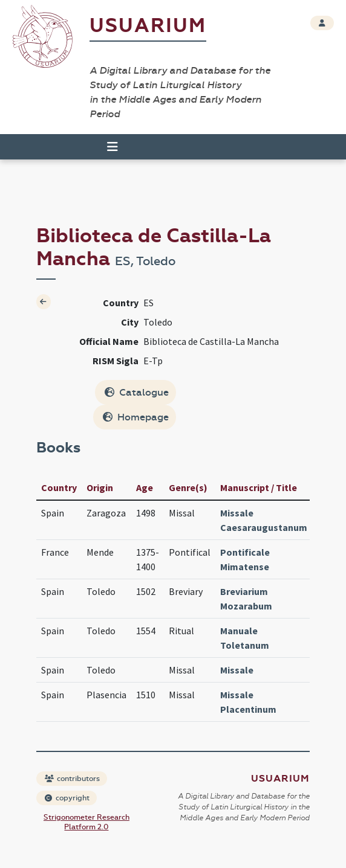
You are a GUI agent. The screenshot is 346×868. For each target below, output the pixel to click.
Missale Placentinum (248, 702)
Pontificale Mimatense (245, 559)
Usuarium (148, 26)
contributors (72, 779)
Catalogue (137, 392)
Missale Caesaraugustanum (264, 520)
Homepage (136, 417)
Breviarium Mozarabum (246, 599)
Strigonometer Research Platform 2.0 (86, 822)
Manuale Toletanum (245, 638)
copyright (67, 798)
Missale (237, 670)
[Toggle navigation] (113, 147)
